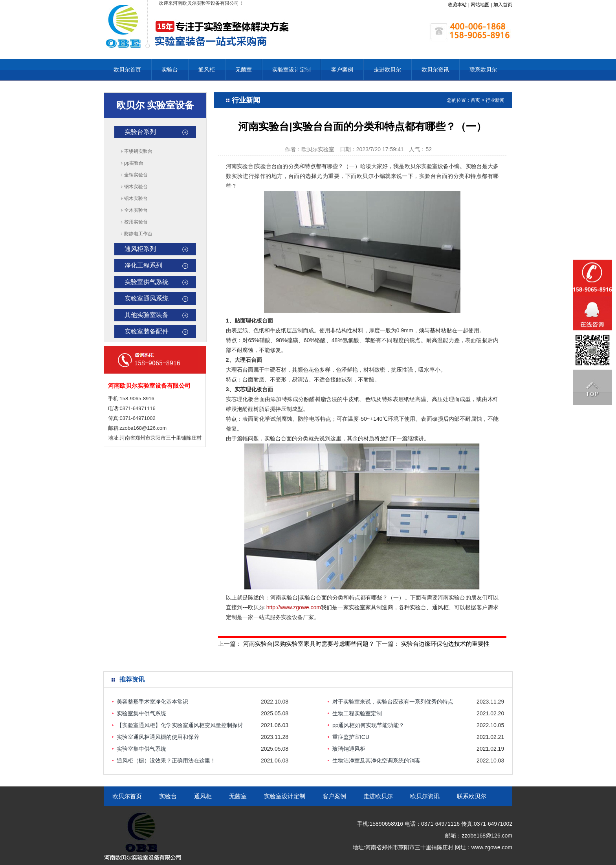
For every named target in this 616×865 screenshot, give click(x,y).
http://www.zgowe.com (294, 607)
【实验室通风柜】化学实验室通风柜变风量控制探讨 (180, 725)
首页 (475, 100)
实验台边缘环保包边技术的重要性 (445, 644)
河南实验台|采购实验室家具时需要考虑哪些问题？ (309, 644)
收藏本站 (457, 5)
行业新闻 (495, 100)
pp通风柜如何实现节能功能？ (368, 725)
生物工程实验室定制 (357, 713)
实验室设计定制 (291, 70)
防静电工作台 (138, 234)
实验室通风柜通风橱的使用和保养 (158, 737)
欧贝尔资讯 (435, 70)
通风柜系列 (140, 249)
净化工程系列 (143, 265)
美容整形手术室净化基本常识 (152, 702)
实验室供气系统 (147, 282)
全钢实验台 (136, 175)
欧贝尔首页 (127, 70)
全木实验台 (136, 210)
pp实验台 (134, 163)
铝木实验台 (136, 198)
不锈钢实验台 (138, 151)
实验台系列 (140, 132)
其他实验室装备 (147, 315)
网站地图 (480, 5)
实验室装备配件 (147, 331)
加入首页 (503, 5)
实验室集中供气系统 (141, 713)
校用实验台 (136, 222)
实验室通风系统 (147, 298)
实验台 (170, 70)
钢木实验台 (136, 187)
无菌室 (244, 70)
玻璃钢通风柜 (349, 749)
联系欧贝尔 (483, 70)
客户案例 (342, 70)
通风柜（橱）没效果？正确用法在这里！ (166, 761)
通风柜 (207, 70)
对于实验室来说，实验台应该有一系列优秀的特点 (393, 702)
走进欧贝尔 (387, 70)
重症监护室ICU (351, 737)
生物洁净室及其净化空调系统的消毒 (376, 761)
